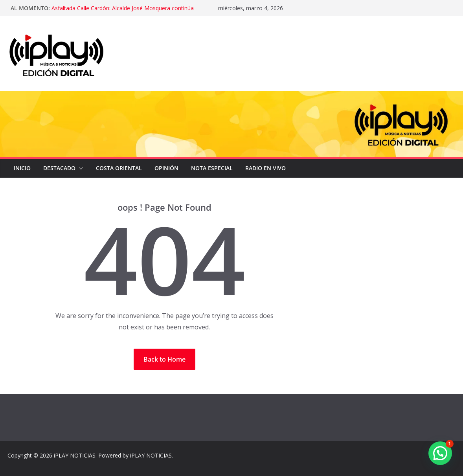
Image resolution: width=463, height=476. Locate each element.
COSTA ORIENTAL (119, 168)
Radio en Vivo (265, 168)
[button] (79, 168)
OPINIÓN (166, 168)
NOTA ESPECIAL (212, 168)
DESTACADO (59, 168)
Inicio (22, 168)
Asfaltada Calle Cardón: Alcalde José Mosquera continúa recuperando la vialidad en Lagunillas (123, 12)
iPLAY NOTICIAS (75, 455)
